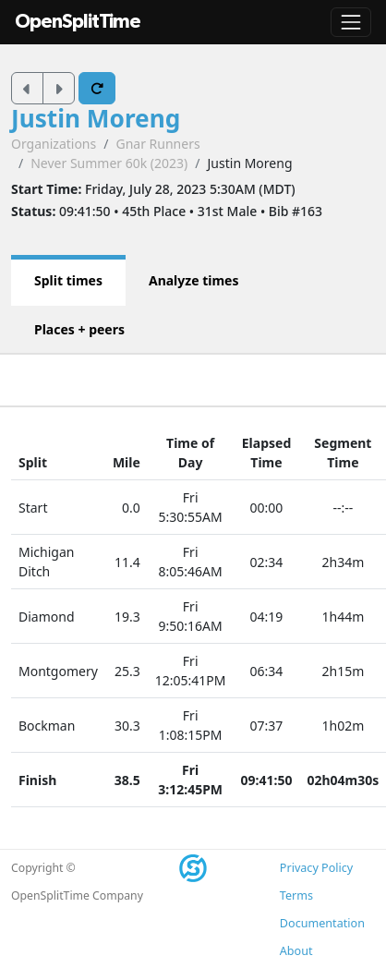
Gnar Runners (157, 144)
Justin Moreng (96, 118)
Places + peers (79, 329)
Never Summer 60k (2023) (109, 163)
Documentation (322, 923)
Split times (68, 280)
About (296, 951)
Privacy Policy (316, 868)
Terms (296, 895)
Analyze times (194, 280)
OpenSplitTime (78, 22)
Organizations (54, 144)
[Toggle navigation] (351, 22)
